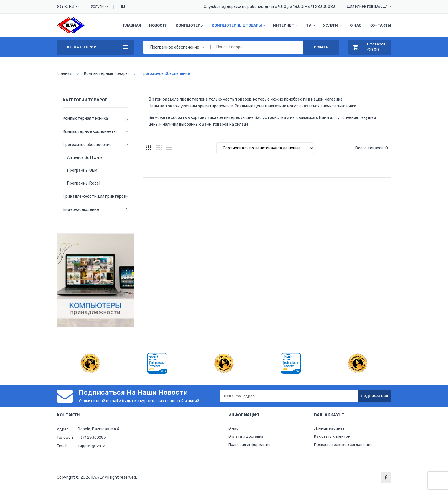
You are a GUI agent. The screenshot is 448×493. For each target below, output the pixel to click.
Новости (158, 25)
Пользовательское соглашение (344, 447)
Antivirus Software (85, 158)
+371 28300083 (320, 7)
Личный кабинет (330, 429)
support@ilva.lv (92, 446)
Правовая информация (250, 447)
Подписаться (370, 396)
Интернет (286, 25)
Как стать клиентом (333, 438)
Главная (132, 25)
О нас (356, 25)
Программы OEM (82, 170)
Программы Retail (84, 183)
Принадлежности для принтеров (94, 196)
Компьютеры (190, 25)
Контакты (380, 25)
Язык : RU (68, 6)
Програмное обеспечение (87, 145)
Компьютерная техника (85, 118)
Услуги (99, 6)
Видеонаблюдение (81, 210)
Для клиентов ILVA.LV (369, 6)
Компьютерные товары (238, 25)
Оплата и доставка (247, 438)
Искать (321, 47)
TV (311, 25)
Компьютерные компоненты (90, 132)
